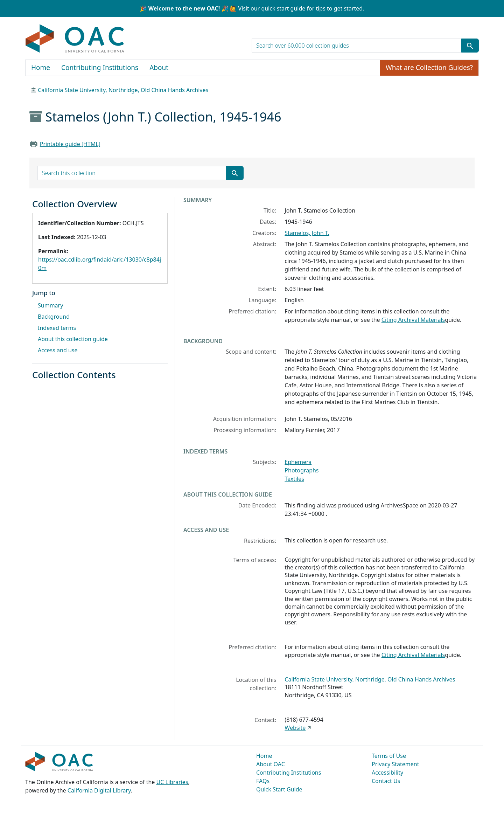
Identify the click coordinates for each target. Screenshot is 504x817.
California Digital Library (99, 790)
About (159, 68)
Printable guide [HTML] (70, 144)
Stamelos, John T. (307, 233)
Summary (50, 305)
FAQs (263, 781)
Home (41, 68)
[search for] (357, 46)
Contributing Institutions (100, 68)
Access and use (58, 350)
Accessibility (387, 773)
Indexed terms (57, 328)
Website (295, 728)
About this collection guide (73, 339)
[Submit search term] (470, 46)
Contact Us (386, 781)
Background (54, 317)
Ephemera (298, 462)
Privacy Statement (395, 764)
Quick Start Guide (279, 789)
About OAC (271, 764)
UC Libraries (172, 782)
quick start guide (283, 8)
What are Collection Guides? (429, 68)
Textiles (294, 479)
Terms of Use (389, 756)
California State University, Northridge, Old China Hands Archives (123, 90)
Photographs (302, 470)
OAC (75, 39)
